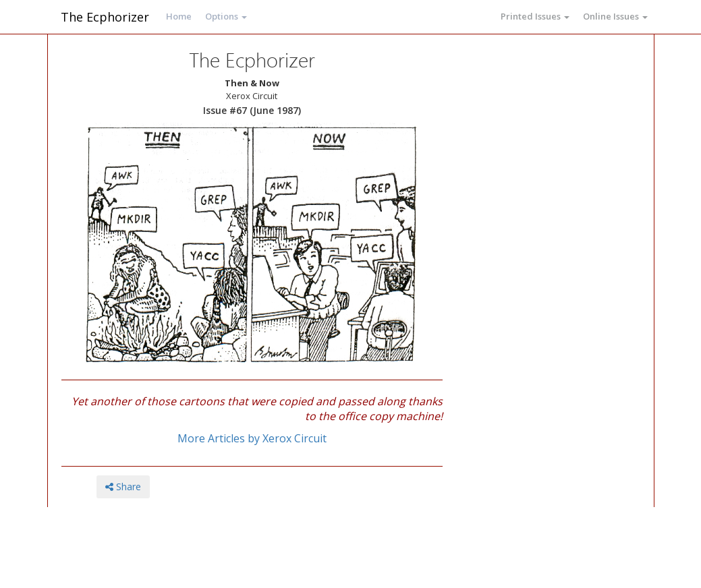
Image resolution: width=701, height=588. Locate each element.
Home (179, 16)
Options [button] (226, 16)
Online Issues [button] (615, 16)
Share (123, 487)
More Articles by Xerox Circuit (252, 438)
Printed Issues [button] (535, 16)
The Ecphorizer (105, 17)
